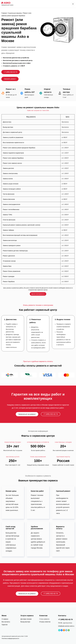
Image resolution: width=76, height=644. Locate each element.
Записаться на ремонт (27, 414)
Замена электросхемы (10, 173)
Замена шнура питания (11, 184)
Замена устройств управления (13, 137)
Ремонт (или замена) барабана (13, 158)
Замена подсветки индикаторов (13, 153)
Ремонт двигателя (9, 256)
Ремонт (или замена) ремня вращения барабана (19, 148)
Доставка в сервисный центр (12, 132)
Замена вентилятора (10, 240)
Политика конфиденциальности (10, 638)
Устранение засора (9, 261)
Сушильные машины (15, 13)
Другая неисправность (38, 294)
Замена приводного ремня (12, 246)
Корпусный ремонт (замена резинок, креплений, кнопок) (22, 225)
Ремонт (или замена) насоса (12, 163)
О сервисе (5, 619)
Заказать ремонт (10, 79)
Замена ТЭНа (7, 215)
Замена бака (7, 266)
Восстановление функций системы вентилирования (20, 235)
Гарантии (5, 625)
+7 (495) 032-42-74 (11, 72)
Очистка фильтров (9, 220)
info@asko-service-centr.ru (66, 626)
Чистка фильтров (9, 194)
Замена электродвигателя (12, 204)
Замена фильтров (9, 199)
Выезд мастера (8, 127)
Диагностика (7, 122)
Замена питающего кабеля (12, 189)
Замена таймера (8, 230)
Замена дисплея (8, 168)
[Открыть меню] (73, 4)
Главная (4, 13)
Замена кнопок (8, 179)
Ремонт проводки (9, 276)
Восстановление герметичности (13, 143)
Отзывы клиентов (45, 622)
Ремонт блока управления (12, 271)
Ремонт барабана (9, 282)
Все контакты (6, 622)
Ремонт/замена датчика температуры (15, 251)
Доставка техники (26, 619)
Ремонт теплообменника (11, 209)
